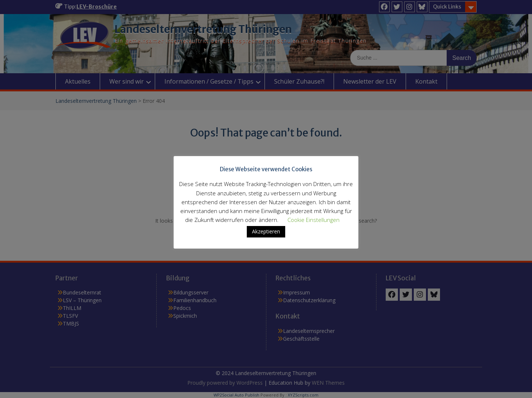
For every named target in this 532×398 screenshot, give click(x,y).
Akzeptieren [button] (266, 231)
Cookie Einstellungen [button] (313, 220)
